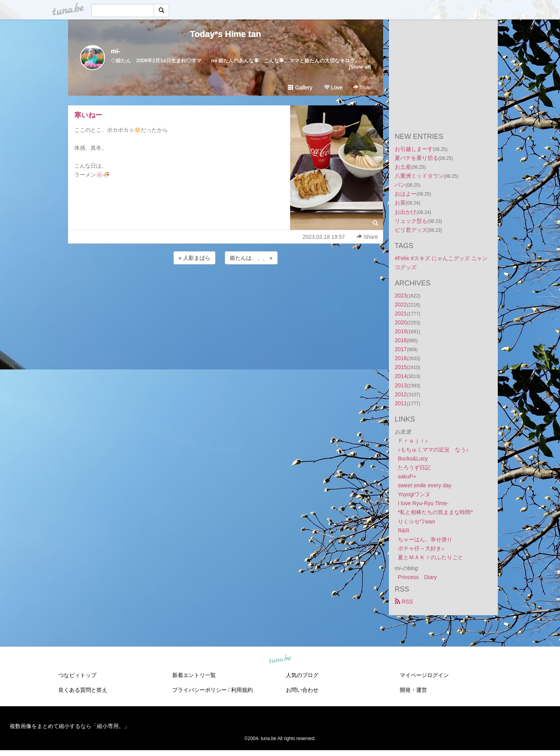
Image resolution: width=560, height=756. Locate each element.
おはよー (406, 194)
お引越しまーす (414, 149)
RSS (404, 602)
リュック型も (411, 221)
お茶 (400, 203)
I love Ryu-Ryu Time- (423, 503)
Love (333, 87)
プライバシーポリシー (199, 690)
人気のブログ (302, 675)
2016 (401, 358)
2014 (401, 376)
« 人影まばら (194, 258)
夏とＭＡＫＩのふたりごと (430, 557)
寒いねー (88, 115)
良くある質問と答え (83, 690)
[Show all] (360, 67)
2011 (401, 403)
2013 (401, 385)
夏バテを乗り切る (416, 158)
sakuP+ (407, 476)
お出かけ (406, 212)
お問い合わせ (302, 690)
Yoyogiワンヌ (414, 494)
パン (400, 185)
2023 (401, 296)
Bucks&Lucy (413, 458)
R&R (404, 530)
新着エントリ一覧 (194, 675)
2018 (401, 340)
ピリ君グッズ (411, 230)
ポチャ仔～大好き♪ (421, 548)
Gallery (300, 87)
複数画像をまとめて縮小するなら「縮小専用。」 (70, 726)
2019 (401, 331)
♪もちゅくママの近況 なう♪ (433, 450)
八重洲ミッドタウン (419, 176)
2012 (401, 394)
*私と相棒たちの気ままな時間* (435, 512)
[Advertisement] (226, 287)
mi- (115, 51)
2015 (401, 367)
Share (363, 87)
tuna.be (280, 660)
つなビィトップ (77, 675)
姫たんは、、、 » (251, 258)
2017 (401, 349)
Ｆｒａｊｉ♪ (413, 441)
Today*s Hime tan (226, 34)
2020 (401, 322)
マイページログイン (424, 675)
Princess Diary (417, 577)
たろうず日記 (414, 467)
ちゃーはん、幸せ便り (425, 539)
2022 (401, 304)
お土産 (403, 167)
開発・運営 (413, 690)
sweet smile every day (425, 485)
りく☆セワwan (416, 521)
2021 (401, 313)
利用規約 (242, 690)
